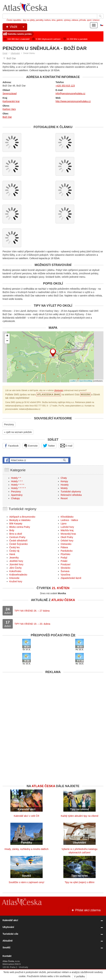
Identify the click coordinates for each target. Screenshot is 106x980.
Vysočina (65, 575)
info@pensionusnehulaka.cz (70, 93)
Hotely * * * (17, 481)
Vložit (16, 27)
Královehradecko (18, 575)
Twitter (49, 446)
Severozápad (10, 93)
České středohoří (18, 541)
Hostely (65, 485)
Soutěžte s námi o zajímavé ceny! (26, 882)
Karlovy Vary (9, 109)
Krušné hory (16, 581)
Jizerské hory (16, 564)
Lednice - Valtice (69, 520)
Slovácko (65, 568)
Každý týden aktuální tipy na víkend (79, 816)
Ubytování (15, 53)
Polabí (64, 561)
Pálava (64, 547)
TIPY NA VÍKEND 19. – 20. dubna (32, 624)
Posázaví (66, 564)
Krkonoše (14, 578)
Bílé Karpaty (16, 524)
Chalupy (15, 498)
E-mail (66, 446)
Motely (64, 488)
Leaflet (73, 381)
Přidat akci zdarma (86, 910)
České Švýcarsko (19, 544)
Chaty (64, 478)
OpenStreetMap (86, 381)
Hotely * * (16, 478)
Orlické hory (67, 541)
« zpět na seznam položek (18, 432)
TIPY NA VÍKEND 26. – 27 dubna (32, 611)
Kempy (64, 481)
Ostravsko (66, 544)
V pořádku (79, 976)
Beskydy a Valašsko (20, 520)
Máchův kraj (67, 530)
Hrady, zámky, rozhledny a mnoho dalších (27, 849)
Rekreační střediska (71, 495)
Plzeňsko (65, 554)
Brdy (12, 530)
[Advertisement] (53, 699)
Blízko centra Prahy (20, 527)
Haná (12, 554)
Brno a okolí (16, 534)
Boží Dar (7, 117)
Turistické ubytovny (71, 492)
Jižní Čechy (15, 568)
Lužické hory (67, 527)
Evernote (31, 446)
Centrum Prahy (17, 537)
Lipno (64, 524)
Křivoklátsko (67, 517)
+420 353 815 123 (65, 86)
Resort (64, 498)
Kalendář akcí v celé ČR (26, 816)
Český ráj (14, 551)
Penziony (9, 424)
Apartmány (17, 495)
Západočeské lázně (71, 578)
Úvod (5, 53)
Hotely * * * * (18, 485)
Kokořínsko (15, 571)
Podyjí (64, 558)
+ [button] (7, 336)
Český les (15, 547)
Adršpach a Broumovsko (22, 517)
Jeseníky (14, 558)
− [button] (7, 341)
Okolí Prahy (67, 537)
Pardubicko (67, 551)
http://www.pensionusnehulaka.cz (73, 101)
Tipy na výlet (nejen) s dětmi (80, 882)
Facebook (11, 446)
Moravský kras (68, 534)
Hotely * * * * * (18, 488)
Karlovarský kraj (11, 101)
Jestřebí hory (16, 561)
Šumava (65, 571)
